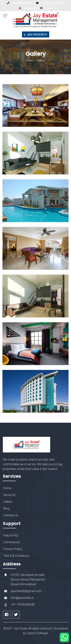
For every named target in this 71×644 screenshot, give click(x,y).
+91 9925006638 (22, 3)
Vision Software (38, 633)
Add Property (36, 35)
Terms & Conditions (16, 556)
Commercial (12, 542)
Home (30, 60)
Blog (6, 508)
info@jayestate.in (53, 3)
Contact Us (11, 515)
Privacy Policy (13, 549)
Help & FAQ (11, 535)
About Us (9, 495)
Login (50, 8)
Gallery (8, 502)
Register (30, 8)
